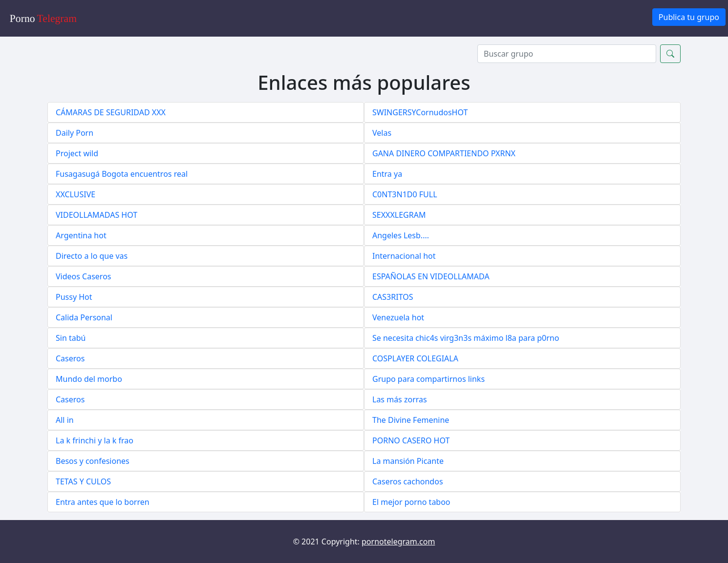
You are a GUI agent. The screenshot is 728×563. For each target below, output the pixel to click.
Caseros (70, 358)
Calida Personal (84, 317)
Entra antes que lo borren (103, 502)
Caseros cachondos (408, 481)
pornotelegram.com (398, 542)
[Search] (567, 54)
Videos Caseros (84, 276)
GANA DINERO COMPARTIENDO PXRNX (444, 153)
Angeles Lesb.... (401, 235)
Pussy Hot (74, 297)
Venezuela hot (398, 317)
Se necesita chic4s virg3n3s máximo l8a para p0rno (466, 338)
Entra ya (387, 174)
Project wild (77, 153)
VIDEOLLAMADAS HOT (96, 215)
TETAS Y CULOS (83, 481)
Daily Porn (75, 133)
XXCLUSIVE (75, 194)
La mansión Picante (408, 461)
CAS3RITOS (393, 297)
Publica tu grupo (689, 17)
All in (65, 420)
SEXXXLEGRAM (399, 215)
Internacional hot (404, 256)
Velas (382, 133)
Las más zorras (400, 399)
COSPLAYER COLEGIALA (415, 358)
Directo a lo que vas (92, 256)
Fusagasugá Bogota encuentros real (122, 174)
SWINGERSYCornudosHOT (420, 112)
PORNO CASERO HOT (411, 440)
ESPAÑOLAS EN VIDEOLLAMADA (431, 276)
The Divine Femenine (411, 420)
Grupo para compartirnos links (428, 379)
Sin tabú (71, 338)
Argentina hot (81, 235)
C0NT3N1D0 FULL (405, 194)
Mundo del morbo (89, 379)
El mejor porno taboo (411, 502)
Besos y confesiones (93, 461)
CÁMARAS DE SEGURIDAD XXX (111, 112)
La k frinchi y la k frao (95, 440)
